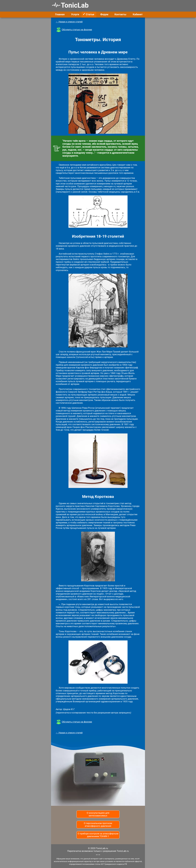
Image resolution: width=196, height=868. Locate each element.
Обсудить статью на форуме (77, 30)
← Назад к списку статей (69, 22)
